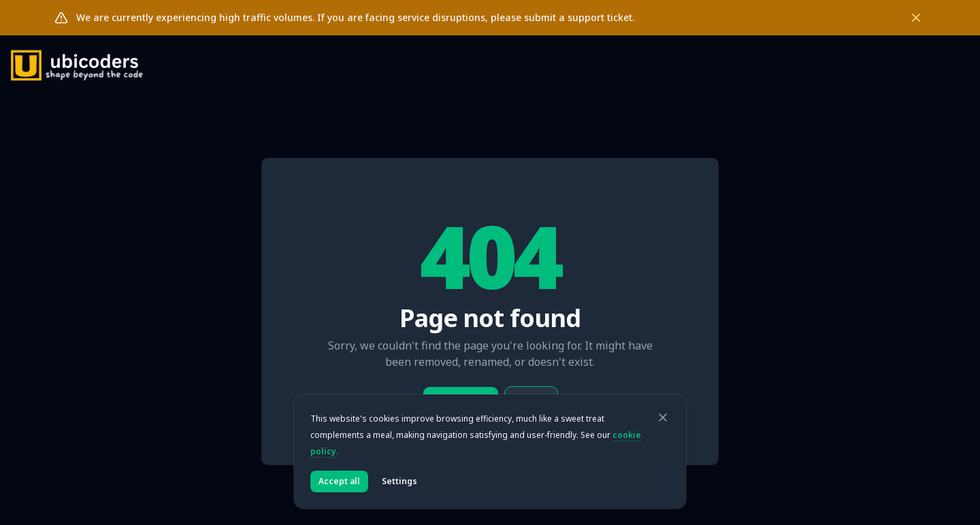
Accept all (339, 481)
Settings (399, 481)
